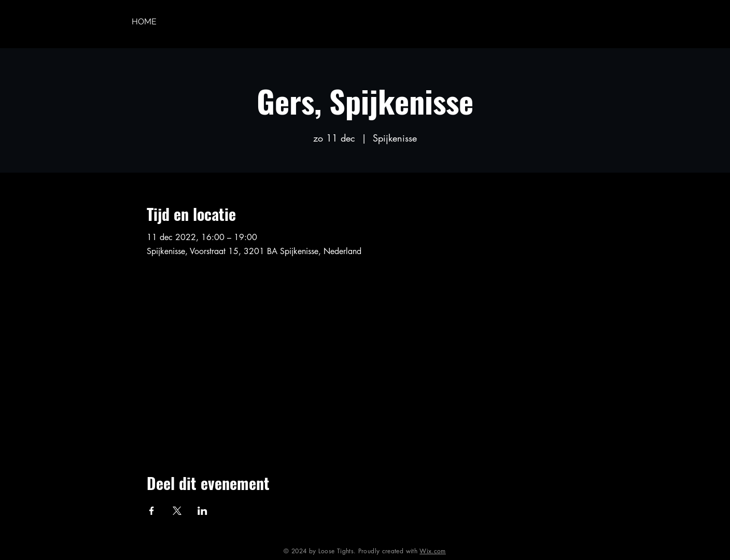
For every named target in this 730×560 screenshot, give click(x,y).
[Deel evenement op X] (177, 511)
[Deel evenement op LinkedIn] (202, 511)
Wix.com (433, 551)
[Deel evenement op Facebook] (152, 511)
